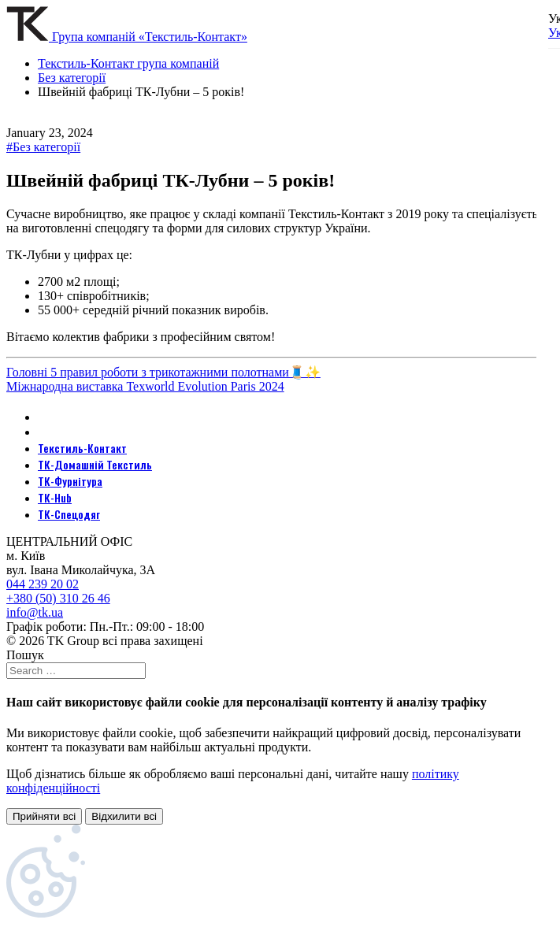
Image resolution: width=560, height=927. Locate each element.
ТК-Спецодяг (69, 514)
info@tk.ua (35, 612)
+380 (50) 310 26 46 (58, 598)
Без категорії (72, 78)
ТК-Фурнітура (70, 481)
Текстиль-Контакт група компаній (128, 63)
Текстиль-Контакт (82, 448)
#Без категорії (43, 147)
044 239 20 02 (43, 584)
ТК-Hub (55, 497)
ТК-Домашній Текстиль (95, 464)
